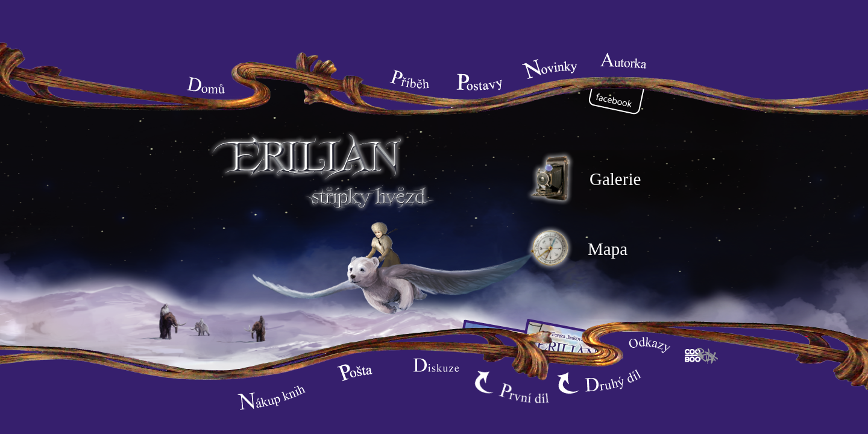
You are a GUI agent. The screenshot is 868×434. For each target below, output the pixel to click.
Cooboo (701, 355)
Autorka (624, 61)
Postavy (479, 83)
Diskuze (436, 366)
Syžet (412, 77)
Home (207, 83)
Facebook (621, 102)
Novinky (551, 69)
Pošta (358, 372)
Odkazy (649, 348)
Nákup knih (274, 397)
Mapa (576, 249)
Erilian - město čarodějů (319, 167)
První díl (515, 392)
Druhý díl (600, 382)
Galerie (583, 179)
